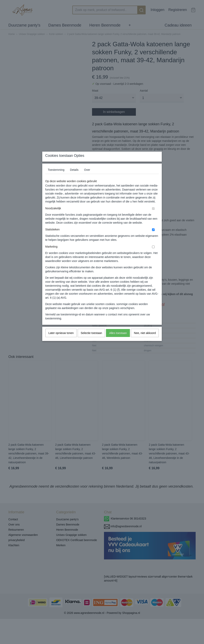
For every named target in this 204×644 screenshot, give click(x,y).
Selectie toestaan (91, 341)
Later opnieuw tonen (61, 341)
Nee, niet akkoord (145, 341)
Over (87, 178)
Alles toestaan (118, 341)
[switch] (153, 216)
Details (74, 178)
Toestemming (56, 178)
